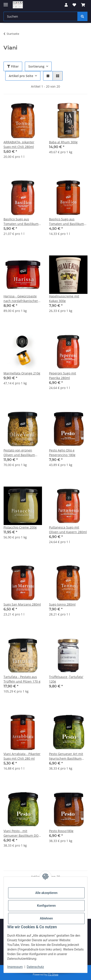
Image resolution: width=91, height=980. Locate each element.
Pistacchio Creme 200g (20, 527)
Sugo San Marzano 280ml (22, 604)
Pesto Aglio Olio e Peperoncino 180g (62, 453)
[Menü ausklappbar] (6, 3)
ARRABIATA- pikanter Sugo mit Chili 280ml (19, 144)
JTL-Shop (53, 974)
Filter (13, 66)
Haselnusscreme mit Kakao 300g (64, 298)
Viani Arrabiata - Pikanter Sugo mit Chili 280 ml (22, 756)
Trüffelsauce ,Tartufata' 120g (66, 679)
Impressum (15, 967)
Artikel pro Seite (21, 76)
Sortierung (36, 66)
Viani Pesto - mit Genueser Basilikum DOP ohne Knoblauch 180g (22, 833)
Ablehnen (46, 918)
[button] (66, 5)
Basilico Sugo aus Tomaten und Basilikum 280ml (21, 222)
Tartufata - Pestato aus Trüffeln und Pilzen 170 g (22, 679)
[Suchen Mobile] (41, 16)
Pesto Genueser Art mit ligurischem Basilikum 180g (66, 756)
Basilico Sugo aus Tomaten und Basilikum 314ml (66, 222)
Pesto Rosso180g (61, 831)
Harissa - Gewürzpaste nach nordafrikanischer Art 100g (21, 299)
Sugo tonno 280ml (62, 604)
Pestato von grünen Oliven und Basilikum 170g (19, 453)
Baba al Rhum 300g (63, 142)
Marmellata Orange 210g (22, 373)
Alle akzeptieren (46, 893)
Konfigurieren (46, 906)
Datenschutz (35, 967)
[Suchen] (82, 16)
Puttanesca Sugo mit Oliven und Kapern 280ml (68, 530)
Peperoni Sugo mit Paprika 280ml (63, 376)
